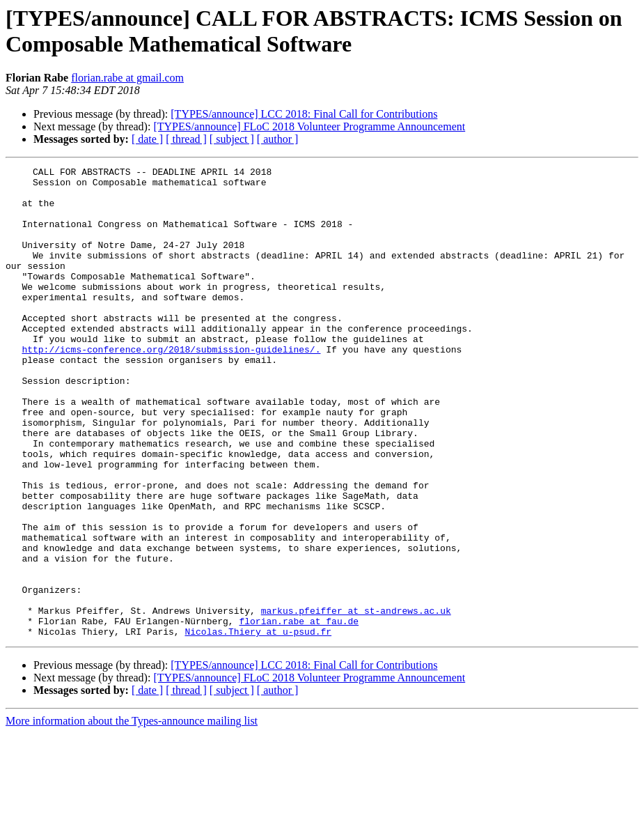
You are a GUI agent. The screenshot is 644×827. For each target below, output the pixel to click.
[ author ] (278, 139)
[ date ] (147, 139)
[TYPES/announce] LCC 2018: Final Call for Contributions (304, 114)
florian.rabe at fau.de (299, 713)
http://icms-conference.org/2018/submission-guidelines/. (171, 387)
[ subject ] (232, 139)
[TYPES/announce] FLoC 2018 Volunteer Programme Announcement (309, 126)
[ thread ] (186, 139)
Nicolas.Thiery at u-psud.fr (258, 725)
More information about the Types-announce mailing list (132, 815)
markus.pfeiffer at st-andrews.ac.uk (356, 700)
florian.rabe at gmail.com (127, 78)
